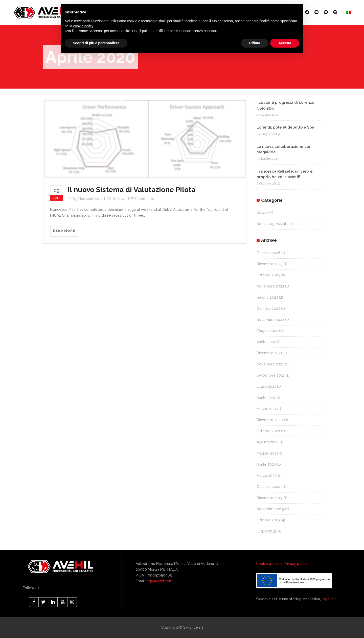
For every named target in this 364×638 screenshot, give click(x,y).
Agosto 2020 (268, 442)
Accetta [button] (285, 43)
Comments (144, 199)
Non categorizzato (273, 224)
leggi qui (329, 599)
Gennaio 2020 (268, 487)
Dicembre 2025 (270, 264)
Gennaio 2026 (268, 253)
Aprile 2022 (266, 342)
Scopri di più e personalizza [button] (96, 43)
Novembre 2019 (270, 509)
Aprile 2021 (266, 398)
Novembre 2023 (270, 286)
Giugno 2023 (267, 297)
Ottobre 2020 (268, 431)
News (122, 199)
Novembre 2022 (270, 320)
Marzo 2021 (266, 409)
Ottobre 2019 (268, 520)
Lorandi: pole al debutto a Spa (285, 127)
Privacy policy (295, 564)
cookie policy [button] (83, 26)
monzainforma (90, 199)
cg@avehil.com (159, 581)
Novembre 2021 (270, 364)
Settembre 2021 (271, 375)
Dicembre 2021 (269, 353)
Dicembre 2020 (270, 420)
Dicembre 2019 (270, 498)
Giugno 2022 (267, 331)
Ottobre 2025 (268, 275)
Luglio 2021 (266, 386)
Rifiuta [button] (255, 43)
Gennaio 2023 (268, 308)
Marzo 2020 (267, 476)
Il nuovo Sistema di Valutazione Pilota (132, 190)
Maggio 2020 (268, 453)
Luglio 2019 (266, 531)
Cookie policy (268, 564)
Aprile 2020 (266, 464)
